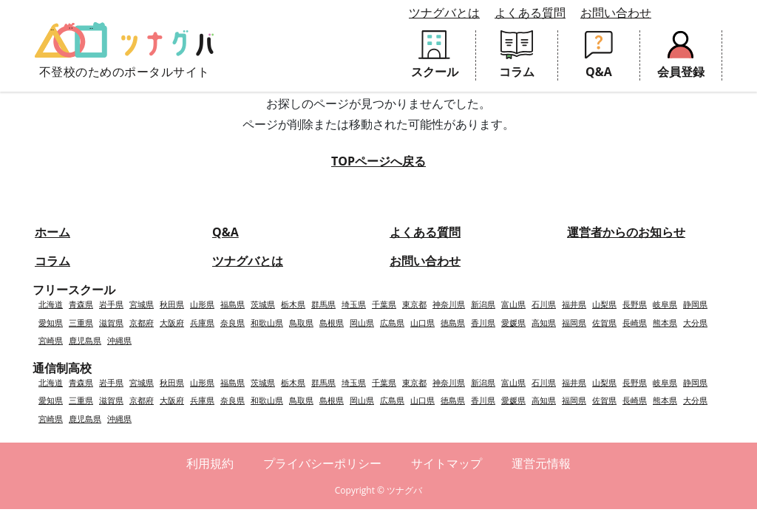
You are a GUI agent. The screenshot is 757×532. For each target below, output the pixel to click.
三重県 (81, 323)
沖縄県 (119, 340)
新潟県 (483, 304)
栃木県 (293, 304)
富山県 (513, 304)
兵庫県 (202, 323)
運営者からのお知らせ (626, 232)
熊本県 (665, 323)
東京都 (414, 304)
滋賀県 (111, 323)
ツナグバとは (444, 13)
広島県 (392, 323)
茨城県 (263, 304)
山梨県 (604, 304)
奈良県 (232, 323)
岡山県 (362, 323)
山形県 (202, 304)
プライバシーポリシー (322, 463)
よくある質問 (530, 13)
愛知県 (51, 323)
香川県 (483, 323)
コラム (52, 261)
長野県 (635, 304)
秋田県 (172, 304)
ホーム (52, 232)
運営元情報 (541, 463)
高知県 (544, 323)
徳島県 (453, 323)
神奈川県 (449, 304)
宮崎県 (51, 340)
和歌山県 (267, 323)
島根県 (332, 323)
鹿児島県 (85, 340)
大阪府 (172, 323)
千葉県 (384, 304)
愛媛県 (513, 323)
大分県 (695, 323)
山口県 (422, 323)
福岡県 (574, 323)
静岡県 (695, 304)
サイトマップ (447, 463)
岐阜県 (665, 304)
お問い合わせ (616, 13)
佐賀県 (604, 323)
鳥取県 (301, 323)
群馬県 (323, 304)
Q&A (225, 232)
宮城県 (142, 304)
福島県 (232, 304)
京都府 (142, 323)
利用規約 (210, 463)
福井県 (574, 304)
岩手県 (111, 304)
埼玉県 (354, 304)
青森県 (81, 304)
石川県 (544, 304)
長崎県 (635, 323)
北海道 (51, 304)
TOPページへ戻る (378, 161)
